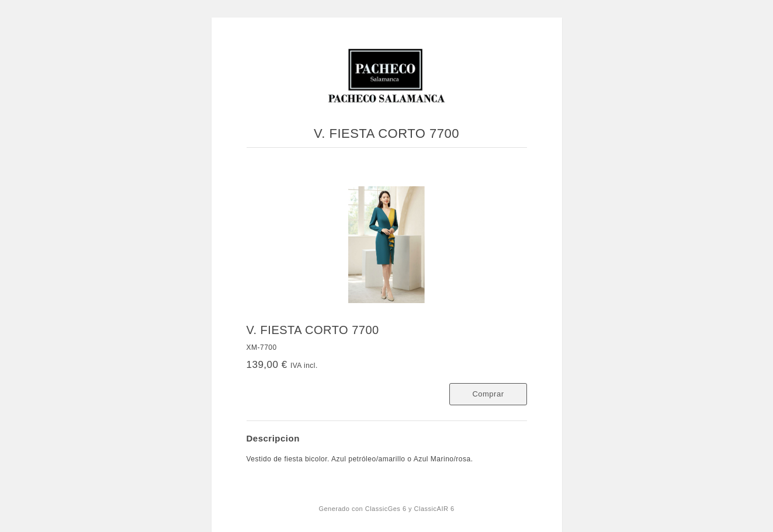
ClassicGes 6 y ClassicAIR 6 (410, 509)
